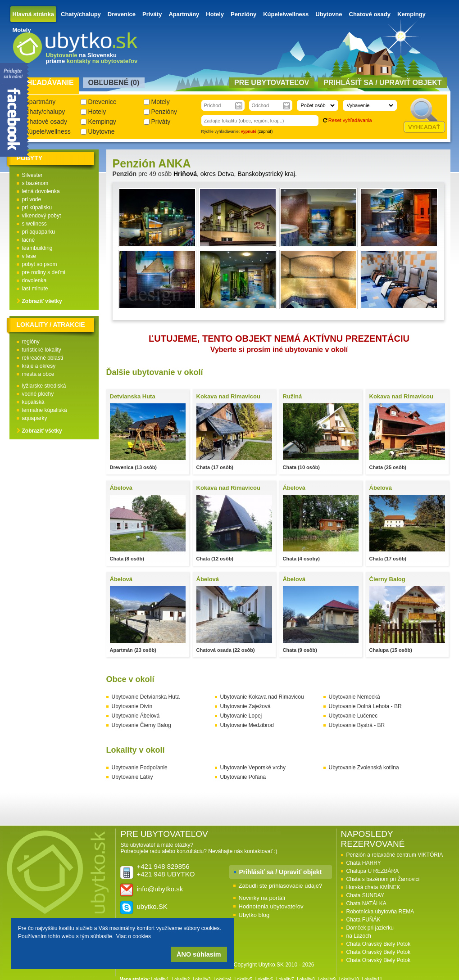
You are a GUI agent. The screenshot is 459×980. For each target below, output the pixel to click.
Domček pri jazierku (370, 928)
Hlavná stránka (34, 14)
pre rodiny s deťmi (44, 272)
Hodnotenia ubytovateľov (271, 906)
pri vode (32, 199)
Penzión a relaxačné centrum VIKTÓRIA (395, 855)
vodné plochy (38, 394)
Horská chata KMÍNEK (373, 887)
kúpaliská (33, 402)
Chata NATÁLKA (366, 903)
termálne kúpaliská (45, 410)
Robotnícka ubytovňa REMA (380, 912)
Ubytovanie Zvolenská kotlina (364, 768)
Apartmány (184, 14)
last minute (35, 289)
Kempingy (411, 14)
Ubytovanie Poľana (243, 777)
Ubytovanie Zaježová (245, 706)
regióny (31, 342)
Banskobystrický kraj (266, 174)
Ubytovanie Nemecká (354, 697)
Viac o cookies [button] (134, 936)
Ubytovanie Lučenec (353, 716)
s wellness (34, 224)
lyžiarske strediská (44, 386)
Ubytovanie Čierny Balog (141, 725)
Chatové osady (370, 14)
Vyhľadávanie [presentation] (46, 83)
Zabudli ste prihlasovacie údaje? (281, 886)
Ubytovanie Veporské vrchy (253, 768)
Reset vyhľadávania (350, 120)
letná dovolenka (41, 191)
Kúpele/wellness (286, 14)
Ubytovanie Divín (132, 706)
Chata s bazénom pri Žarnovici (383, 879)
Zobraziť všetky (42, 301)
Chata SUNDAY (365, 895)
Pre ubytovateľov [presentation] (272, 83)
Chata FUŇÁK (364, 920)
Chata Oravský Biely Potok (379, 944)
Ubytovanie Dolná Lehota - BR (365, 706)
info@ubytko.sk (160, 889)
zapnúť (265, 131)
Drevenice (122, 14)
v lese (29, 256)
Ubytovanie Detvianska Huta (146, 697)
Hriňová (185, 174)
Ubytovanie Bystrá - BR (357, 725)
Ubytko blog (254, 915)
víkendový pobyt (42, 216)
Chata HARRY (364, 863)
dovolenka (34, 280)
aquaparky (35, 418)
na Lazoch (359, 936)
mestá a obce (38, 374)
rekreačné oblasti (43, 358)
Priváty (152, 14)
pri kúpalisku (37, 208)
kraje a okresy (39, 366)
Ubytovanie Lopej (241, 716)
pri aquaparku (39, 232)
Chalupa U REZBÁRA (373, 871)
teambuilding (37, 248)
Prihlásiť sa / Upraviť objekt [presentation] (382, 83)
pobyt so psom (40, 264)
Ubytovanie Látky (132, 777)
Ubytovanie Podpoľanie (140, 768)
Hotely (215, 14)
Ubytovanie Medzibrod (247, 725)
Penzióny (243, 14)
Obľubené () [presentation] (114, 83)
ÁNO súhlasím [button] (199, 954)
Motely (22, 30)
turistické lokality (42, 350)
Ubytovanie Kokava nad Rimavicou (262, 697)
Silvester (32, 175)
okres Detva (217, 174)
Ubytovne (329, 14)
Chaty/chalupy (81, 14)
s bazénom (35, 183)
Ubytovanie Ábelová (136, 716)
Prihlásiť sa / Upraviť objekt (281, 872)
